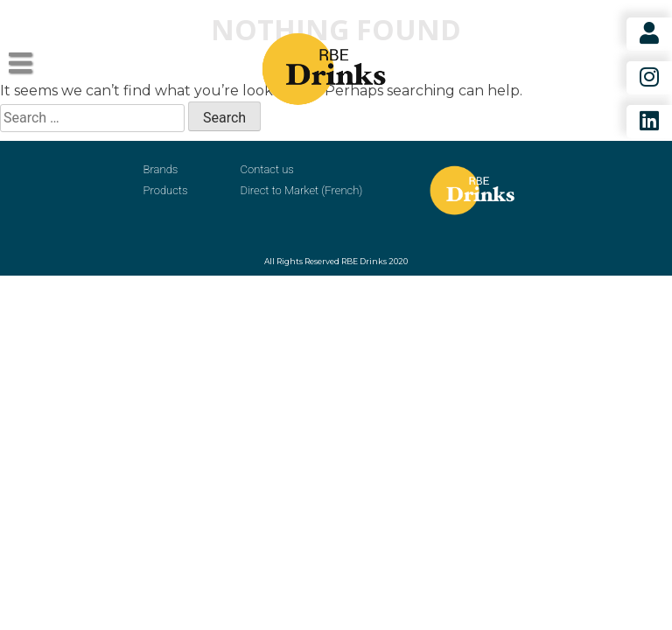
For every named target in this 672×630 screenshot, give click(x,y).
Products (166, 190)
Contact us (267, 169)
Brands (161, 169)
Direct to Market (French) (302, 190)
